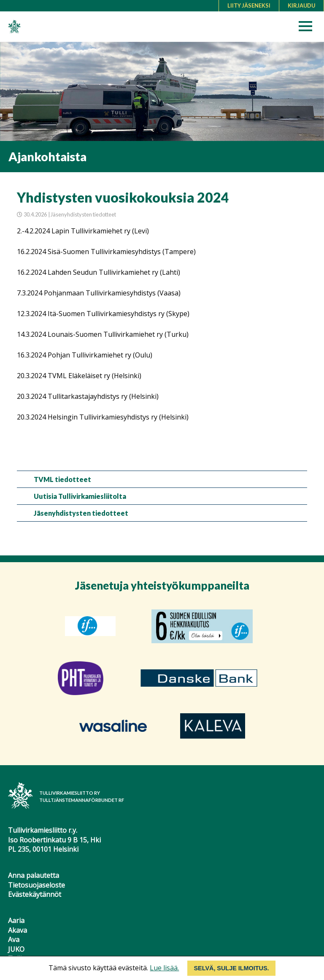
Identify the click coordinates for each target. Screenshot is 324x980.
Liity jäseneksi (249, 5)
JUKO (16, 949)
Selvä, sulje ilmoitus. (231, 968)
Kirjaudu (301, 5)
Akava (18, 930)
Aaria (16, 920)
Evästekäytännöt (35, 894)
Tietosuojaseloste (36, 885)
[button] (308, 28)
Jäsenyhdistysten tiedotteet (81, 513)
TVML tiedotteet (62, 479)
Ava (14, 939)
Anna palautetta (34, 875)
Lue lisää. (164, 968)
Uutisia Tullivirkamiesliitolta (80, 496)
